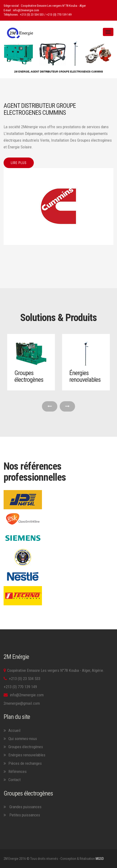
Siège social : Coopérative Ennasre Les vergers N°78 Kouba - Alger (45, 6)
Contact (15, 780)
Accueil (14, 730)
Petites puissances (25, 815)
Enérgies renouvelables (27, 755)
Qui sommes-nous (23, 739)
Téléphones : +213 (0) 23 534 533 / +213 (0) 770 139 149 (38, 15)
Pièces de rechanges (25, 763)
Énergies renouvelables (85, 376)
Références (18, 771)
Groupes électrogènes (29, 376)
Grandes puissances (25, 807)
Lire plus (19, 163)
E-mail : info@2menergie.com (21, 10)
